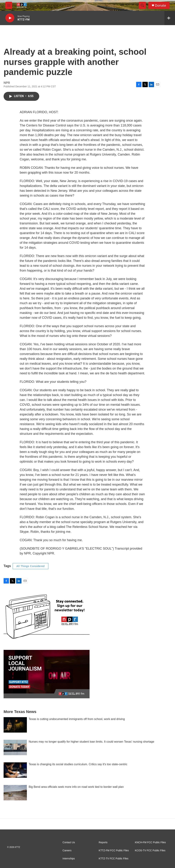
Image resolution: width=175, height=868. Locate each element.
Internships (69, 859)
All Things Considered (31, 566)
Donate (160, 5)
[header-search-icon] (142, 5)
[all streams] (170, 18)
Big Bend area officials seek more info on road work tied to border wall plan (76, 787)
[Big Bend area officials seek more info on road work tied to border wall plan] (15, 793)
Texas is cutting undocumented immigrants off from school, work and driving (77, 719)
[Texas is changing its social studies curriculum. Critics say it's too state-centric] (15, 770)
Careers (67, 851)
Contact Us (69, 842)
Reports (103, 842)
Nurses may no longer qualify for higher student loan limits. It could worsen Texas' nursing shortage (91, 742)
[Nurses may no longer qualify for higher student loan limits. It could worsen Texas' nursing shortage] (15, 747)
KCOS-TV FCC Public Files (150, 851)
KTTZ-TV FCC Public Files (114, 859)
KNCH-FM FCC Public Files (150, 842)
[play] (10, 18)
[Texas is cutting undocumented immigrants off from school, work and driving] (15, 725)
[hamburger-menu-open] (9, 5)
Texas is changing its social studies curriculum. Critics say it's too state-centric (78, 764)
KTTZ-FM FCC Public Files (114, 851)
